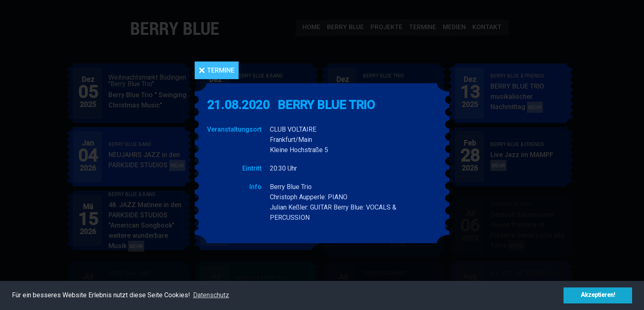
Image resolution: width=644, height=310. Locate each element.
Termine (221, 70)
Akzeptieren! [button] (598, 295)
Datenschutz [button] (211, 295)
